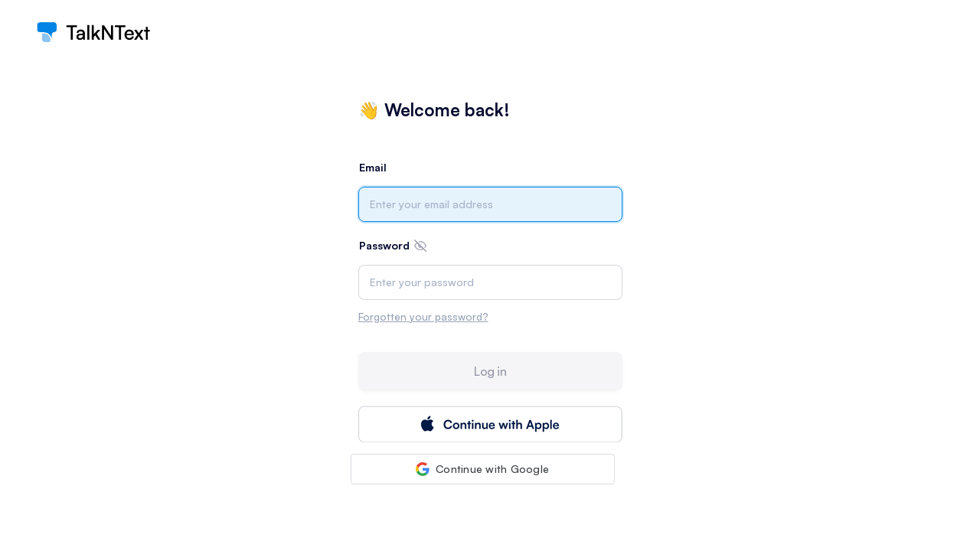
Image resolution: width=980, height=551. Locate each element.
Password (384, 245)
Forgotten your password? (423, 316)
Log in (490, 371)
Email (373, 167)
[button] (483, 469)
